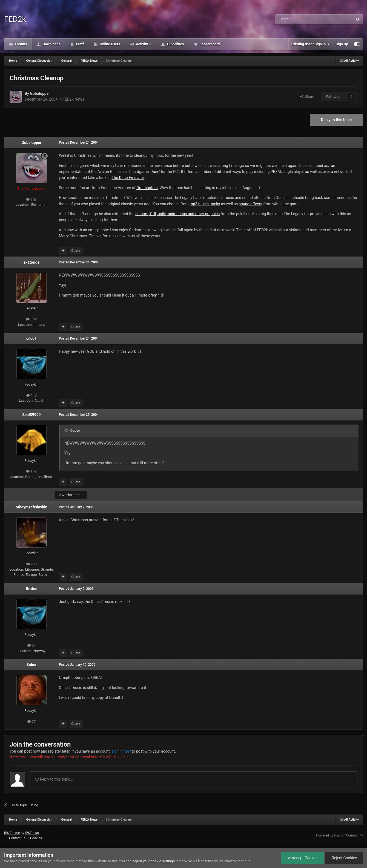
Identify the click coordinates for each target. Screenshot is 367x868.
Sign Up (342, 44)
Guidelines (175, 44)
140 (31, 395)
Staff (79, 44)
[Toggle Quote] (67, 430)
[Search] (301, 19)
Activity (142, 44)
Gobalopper (40, 93)
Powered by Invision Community (339, 835)
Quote (76, 251)
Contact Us (17, 838)
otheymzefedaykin (31, 507)
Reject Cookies (344, 858)
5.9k (32, 319)
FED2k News (73, 99)
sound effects (251, 204)
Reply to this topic (336, 120)
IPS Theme (12, 833)
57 (32, 645)
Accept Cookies (303, 858)
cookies (36, 861)
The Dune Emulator (128, 178)
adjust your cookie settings (154, 861)
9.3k (32, 199)
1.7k (32, 471)
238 (31, 564)
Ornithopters (147, 188)
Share (307, 97)
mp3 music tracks (205, 204)
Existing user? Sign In (311, 44)
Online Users (110, 44)
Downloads (51, 44)
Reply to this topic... (54, 779)
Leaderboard (209, 44)
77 (32, 722)
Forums (21, 44)
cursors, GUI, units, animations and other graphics (177, 214)
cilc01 (31, 338)
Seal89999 (31, 415)
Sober (31, 665)
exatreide (32, 262)
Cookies (36, 838)
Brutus (31, 589)
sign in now (121, 751)
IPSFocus (32, 833)
